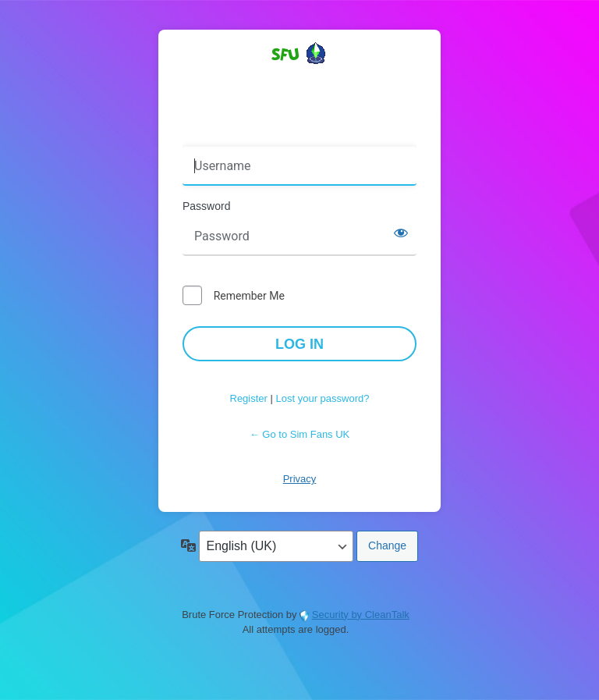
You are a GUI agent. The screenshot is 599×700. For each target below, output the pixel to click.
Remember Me (249, 296)
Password (206, 206)
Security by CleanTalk (361, 615)
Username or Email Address (255, 136)
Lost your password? (323, 398)
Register (249, 398)
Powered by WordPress (299, 81)
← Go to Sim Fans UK (300, 434)
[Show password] (401, 233)
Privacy (300, 479)
